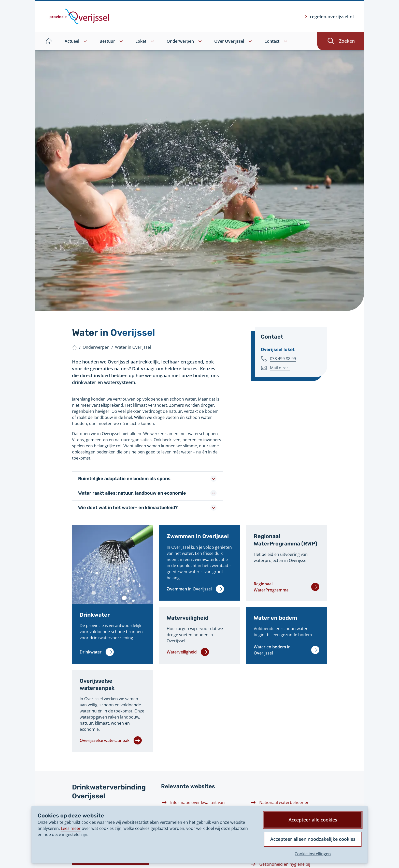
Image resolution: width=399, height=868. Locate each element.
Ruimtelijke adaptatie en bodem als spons (147, 479)
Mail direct (280, 368)
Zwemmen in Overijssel (198, 536)
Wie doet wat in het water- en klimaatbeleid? (147, 508)
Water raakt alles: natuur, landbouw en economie (147, 493)
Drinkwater (95, 615)
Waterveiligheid (188, 618)
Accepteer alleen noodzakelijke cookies (312, 839)
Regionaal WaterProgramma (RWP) (286, 540)
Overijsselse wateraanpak (98, 684)
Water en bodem (276, 618)
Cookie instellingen (312, 854)
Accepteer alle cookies (312, 819)
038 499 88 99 (283, 359)
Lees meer (71, 828)
